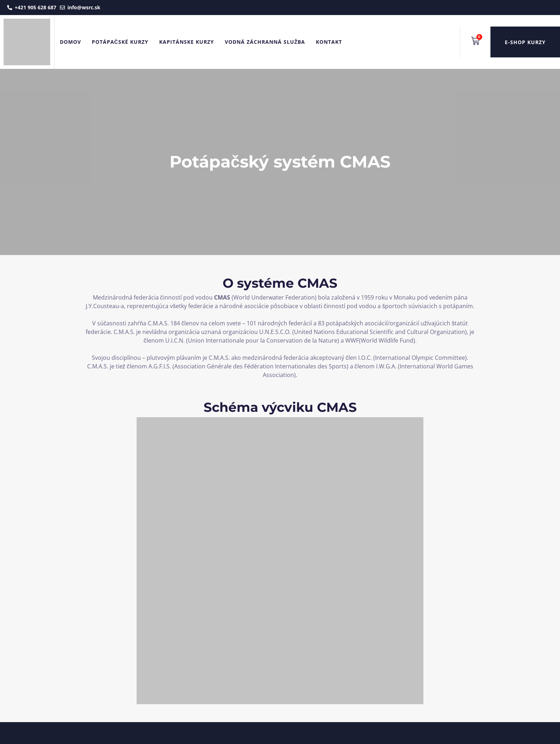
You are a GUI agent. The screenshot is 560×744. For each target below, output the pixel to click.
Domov (70, 42)
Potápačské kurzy (120, 42)
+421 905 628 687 (35, 7)
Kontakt (329, 42)
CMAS (222, 297)
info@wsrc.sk (84, 7)
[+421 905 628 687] (10, 8)
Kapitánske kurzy (187, 42)
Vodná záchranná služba (265, 42)
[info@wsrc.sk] (62, 8)
